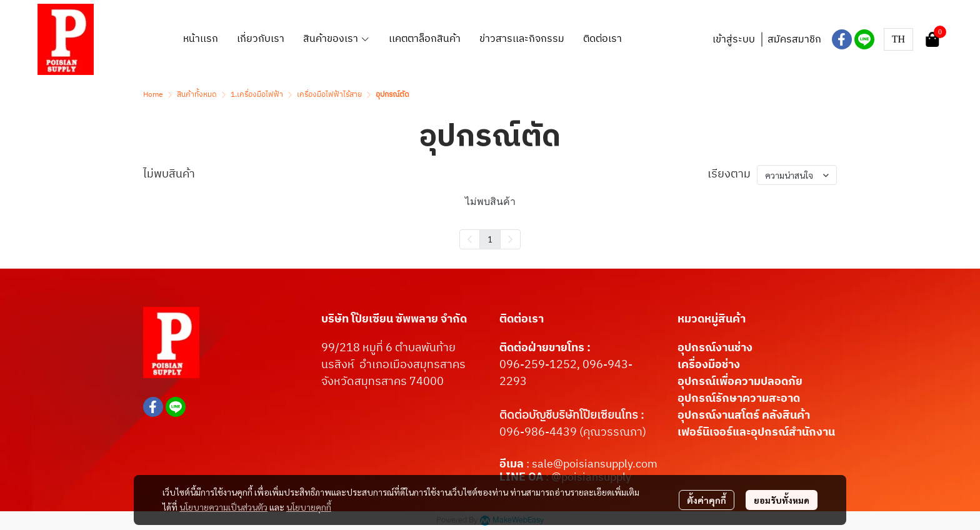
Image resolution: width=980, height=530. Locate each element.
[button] (898, 39)
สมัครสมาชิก (794, 40)
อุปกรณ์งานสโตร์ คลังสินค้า (744, 416)
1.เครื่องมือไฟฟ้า (257, 95)
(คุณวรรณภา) (612, 432)
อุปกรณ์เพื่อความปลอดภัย (740, 382)
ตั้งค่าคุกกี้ (707, 500)
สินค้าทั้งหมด (197, 95)
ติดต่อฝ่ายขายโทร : (545, 348)
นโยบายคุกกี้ (309, 507)
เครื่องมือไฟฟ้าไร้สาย (329, 95)
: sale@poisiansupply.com (592, 464)
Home (153, 95)
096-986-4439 (538, 432)
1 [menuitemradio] (490, 239)
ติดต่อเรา (522, 319)
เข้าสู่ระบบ (734, 40)
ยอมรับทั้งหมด (782, 500)
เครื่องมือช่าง (709, 365)
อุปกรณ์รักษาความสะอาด (739, 399)
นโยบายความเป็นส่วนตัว (223, 507)
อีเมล (513, 464)
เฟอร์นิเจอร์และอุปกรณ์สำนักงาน (756, 432)
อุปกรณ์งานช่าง (715, 348)
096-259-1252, (541, 365)
